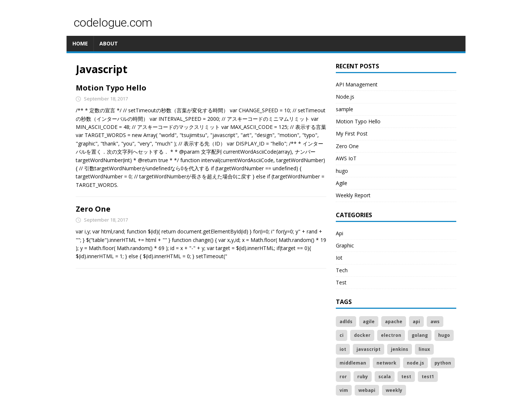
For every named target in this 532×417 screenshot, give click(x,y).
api (416, 322)
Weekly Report (353, 195)
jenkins (400, 349)
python (443, 363)
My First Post (352, 134)
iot (343, 349)
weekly (394, 390)
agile (369, 322)
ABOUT (109, 43)
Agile (342, 183)
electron (391, 335)
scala (385, 377)
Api (340, 233)
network (386, 363)
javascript (369, 349)
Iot (339, 258)
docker (362, 335)
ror (343, 377)
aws (435, 322)
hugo (342, 171)
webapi (367, 390)
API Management (357, 84)
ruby (363, 377)
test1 (428, 377)
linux (424, 349)
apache (394, 322)
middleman (353, 363)
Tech (342, 270)
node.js (415, 363)
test (406, 377)
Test (341, 282)
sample (345, 109)
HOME (80, 43)
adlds (346, 322)
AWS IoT (346, 158)
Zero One (93, 209)
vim (344, 390)
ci (342, 335)
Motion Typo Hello (111, 88)
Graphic (345, 245)
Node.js (345, 97)
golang (420, 335)
